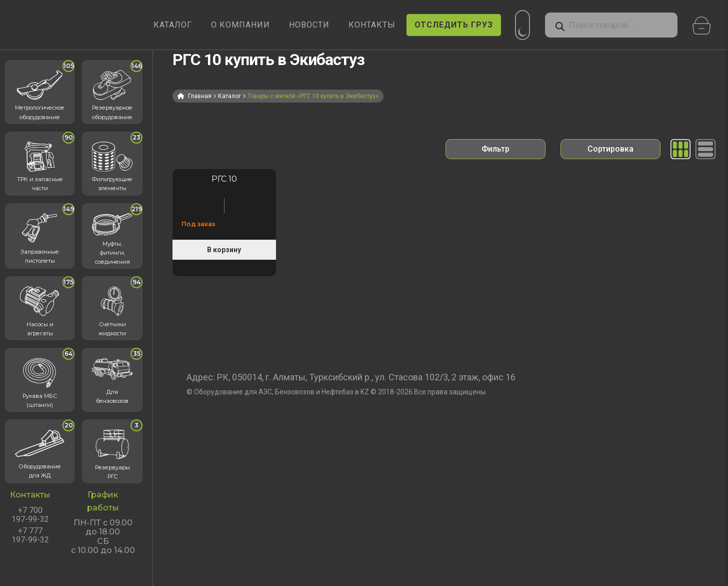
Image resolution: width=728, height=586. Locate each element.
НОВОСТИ (309, 25)
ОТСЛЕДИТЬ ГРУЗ (454, 25)
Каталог (229, 96)
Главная (200, 96)
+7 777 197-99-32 (30, 535)
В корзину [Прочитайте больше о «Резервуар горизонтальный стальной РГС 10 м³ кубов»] (224, 250)
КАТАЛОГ (173, 25)
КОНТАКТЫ (372, 25)
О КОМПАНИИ (240, 25)
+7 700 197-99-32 (30, 515)
